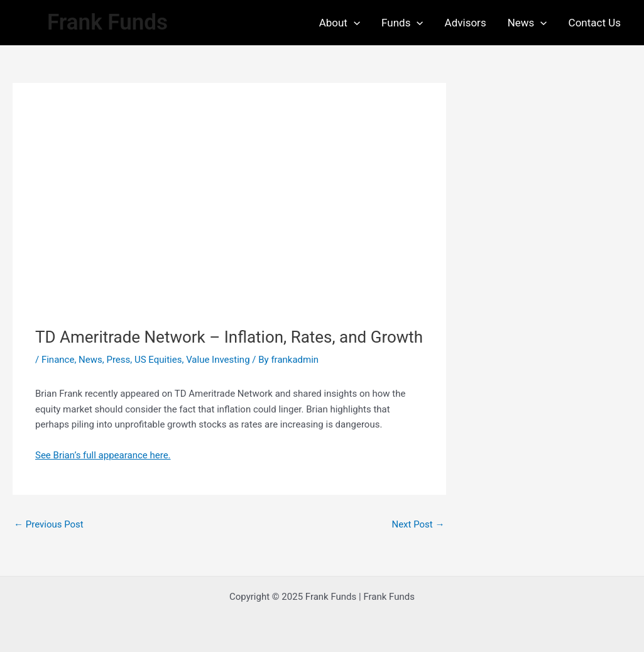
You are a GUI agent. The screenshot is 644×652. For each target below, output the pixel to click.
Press (118, 360)
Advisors (466, 23)
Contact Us (595, 23)
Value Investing (218, 360)
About (340, 23)
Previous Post (49, 524)
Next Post (418, 524)
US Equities (158, 360)
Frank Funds (107, 22)
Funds (402, 23)
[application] (354, 23)
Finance (58, 360)
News (527, 23)
